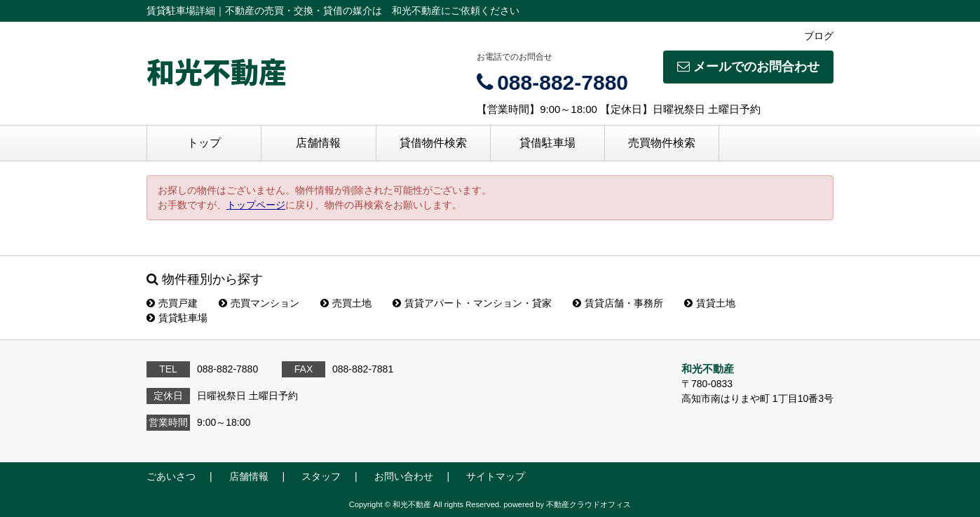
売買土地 (346, 303)
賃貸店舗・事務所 (618, 303)
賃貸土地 (710, 303)
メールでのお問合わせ (748, 67)
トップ (204, 143)
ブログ (819, 36)
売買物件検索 (662, 143)
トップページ (256, 205)
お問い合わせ (404, 476)
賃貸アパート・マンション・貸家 (472, 303)
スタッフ (321, 476)
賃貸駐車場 (177, 318)
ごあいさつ (171, 476)
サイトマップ (496, 476)
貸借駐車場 (547, 143)
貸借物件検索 (433, 143)
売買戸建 (172, 303)
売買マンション (259, 303)
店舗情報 (318, 143)
